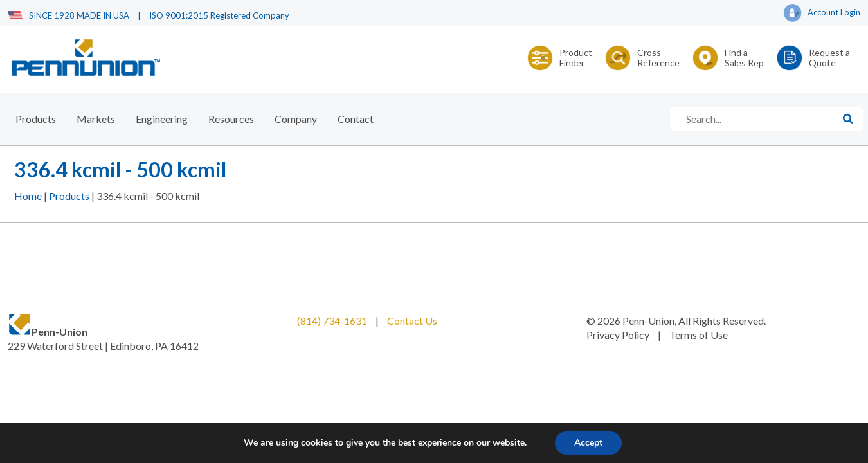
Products (36, 119)
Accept (588, 443)
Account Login (822, 14)
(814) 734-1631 (332, 321)
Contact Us (412, 321)
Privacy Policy (618, 335)
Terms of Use (699, 335)
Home (28, 196)
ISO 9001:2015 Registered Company (219, 15)
